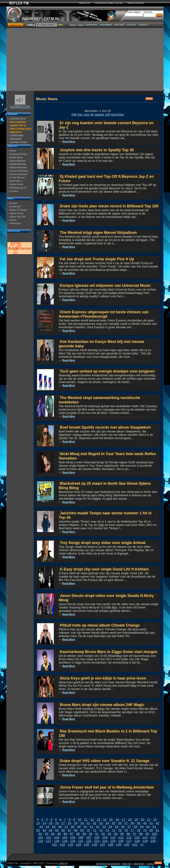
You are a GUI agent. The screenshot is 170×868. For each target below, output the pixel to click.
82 (40, 834)
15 (111, 819)
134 (78, 844)
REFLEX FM (84, 3)
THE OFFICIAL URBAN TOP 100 (109, 3)
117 (49, 841)
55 (117, 827)
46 (60, 827)
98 (141, 834)
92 (103, 834)
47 (66, 827)
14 (105, 819)
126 (121, 841)
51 (92, 827)
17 (124, 819)
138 (111, 844)
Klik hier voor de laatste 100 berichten (98, 114)
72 (101, 830)
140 (127, 844)
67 (69, 830)
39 (139, 823)
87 (72, 834)
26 (57, 823)
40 (145, 823)
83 (47, 834)
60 (148, 827)
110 (113, 837)
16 (117, 819)
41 (151, 823)
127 (129, 841)
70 (88, 830)
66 (63, 830)
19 (136, 819)
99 (147, 834)
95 (122, 834)
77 (132, 830)
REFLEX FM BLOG (136, 3)
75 (120, 830)
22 (155, 819)
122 (89, 841)
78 (139, 830)
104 (65, 837)
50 (85, 827)
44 (47, 827)
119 (65, 841)
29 (76, 823)
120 (73, 841)
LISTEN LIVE (20, 105)
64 (51, 830)
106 (81, 837)
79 (145, 830)
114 (145, 837)
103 (57, 837)
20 (142, 819)
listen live (127, 864)
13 (98, 819)
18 (130, 819)
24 (44, 823)
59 (142, 827)
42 (158, 823)
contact (150, 864)
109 (105, 837)
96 (128, 834)
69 (82, 830)
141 (135, 844)
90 (91, 834)
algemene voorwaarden (108, 864)
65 (57, 830)
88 (78, 834)
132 (62, 844)
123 (97, 841)
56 (123, 827)
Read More (69, 142)
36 (120, 823)
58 (136, 827)
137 (102, 844)
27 (63, 823)
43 (41, 827)
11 (86, 819)
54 (110, 827)
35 (114, 823)
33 (101, 823)
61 (154, 827)
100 (154, 834)
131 (54, 844)
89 (84, 834)
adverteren (139, 864)
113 (137, 837)
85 (59, 834)
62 (38, 830)
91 (97, 834)
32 (95, 823)
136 (95, 844)
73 (107, 830)
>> (142, 844)
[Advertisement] (85, 59)
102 (49, 837)
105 (73, 837)
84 (53, 834)
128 (137, 841)
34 (107, 823)
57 (129, 827)
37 (126, 823)
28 (69, 823)
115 (153, 837)
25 (51, 823)
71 (95, 830)
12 (92, 819)
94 (116, 834)
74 (114, 830)
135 (87, 844)
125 (113, 841)
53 (104, 827)
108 (97, 837)
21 (149, 819)
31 (88, 823)
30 (82, 823)
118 (57, 841)
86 (65, 834)
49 (79, 827)
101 (41, 837)
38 (132, 823)
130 (153, 841)
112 (129, 837)
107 (89, 837)
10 (79, 819)
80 (151, 830)
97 (135, 834)
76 (126, 830)
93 (109, 834)
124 (105, 841)
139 (119, 844)
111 (121, 837)
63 (44, 830)
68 (76, 830)
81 (158, 830)
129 (145, 841)
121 (81, 841)
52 (98, 827)
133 (70, 844)
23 (38, 823)
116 (41, 841)
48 (73, 827)
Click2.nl (63, 863)
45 (54, 827)
